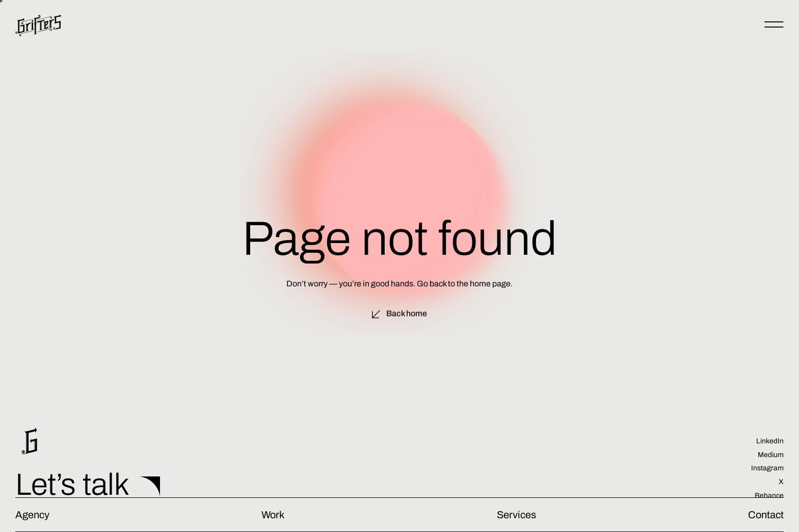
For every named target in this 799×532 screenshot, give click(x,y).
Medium (771, 455)
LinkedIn (770, 441)
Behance (769, 496)
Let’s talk (72, 485)
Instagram (767, 468)
